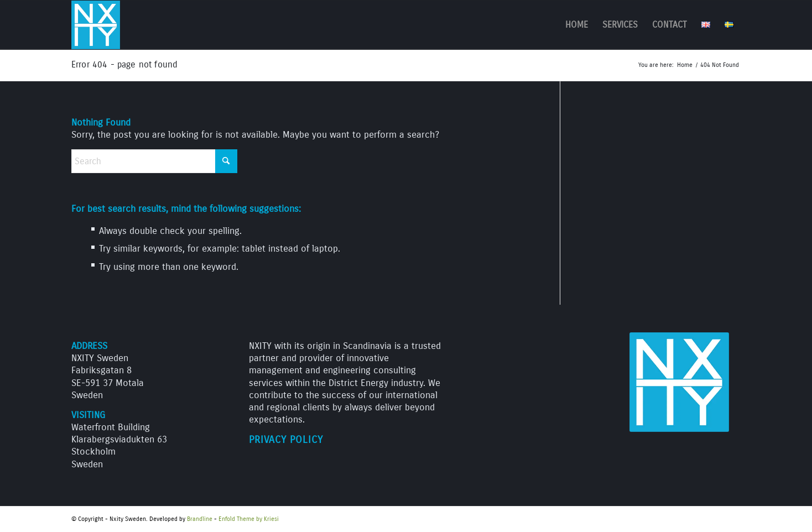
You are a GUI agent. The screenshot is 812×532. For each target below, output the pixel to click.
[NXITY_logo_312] (96, 25)
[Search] (154, 161)
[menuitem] (577, 25)
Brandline (200, 519)
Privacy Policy (286, 440)
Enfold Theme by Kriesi (249, 519)
